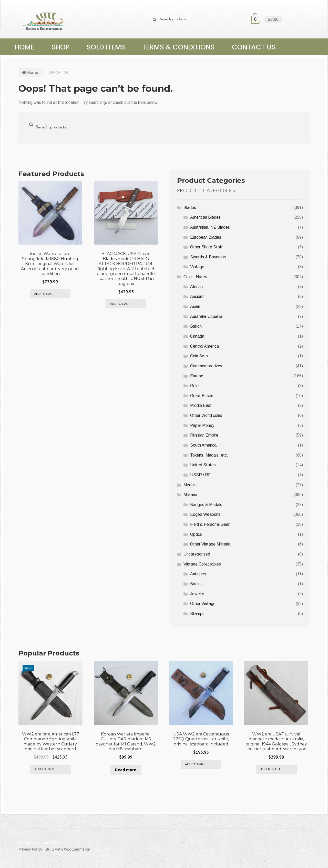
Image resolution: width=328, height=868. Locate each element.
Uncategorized (197, 554)
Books (196, 584)
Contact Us (254, 47)
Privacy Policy (30, 848)
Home (24, 47)
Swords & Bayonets (208, 257)
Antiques (198, 574)
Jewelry (197, 594)
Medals (190, 485)
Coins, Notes (195, 277)
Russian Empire (204, 435)
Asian (195, 306)
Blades (190, 208)
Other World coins (206, 415)
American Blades (205, 217)
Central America (204, 346)
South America (203, 445)
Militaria (190, 495)
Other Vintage (203, 604)
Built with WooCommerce (68, 848)
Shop (60, 47)
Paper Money (202, 425)
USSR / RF (200, 475)
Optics (196, 534)
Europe (197, 376)
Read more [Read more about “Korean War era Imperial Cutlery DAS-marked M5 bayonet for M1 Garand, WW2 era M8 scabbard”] (126, 769)
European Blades (206, 237)
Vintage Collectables (202, 564)
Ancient (197, 296)
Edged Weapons (205, 514)
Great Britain (202, 396)
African (196, 287)
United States (203, 465)
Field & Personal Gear (210, 524)
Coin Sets (199, 356)
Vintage (197, 267)
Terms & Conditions (178, 47)
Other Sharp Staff (206, 247)
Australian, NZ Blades (210, 227)
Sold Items (106, 47)
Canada (197, 336)
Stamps (197, 614)
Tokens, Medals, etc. (209, 455)
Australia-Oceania (206, 316)
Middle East (201, 405)
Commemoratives (206, 366)
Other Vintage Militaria (210, 544)
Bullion (196, 326)
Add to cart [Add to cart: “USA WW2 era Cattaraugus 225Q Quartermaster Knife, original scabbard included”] (195, 763)
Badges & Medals (206, 505)
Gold (194, 386)
